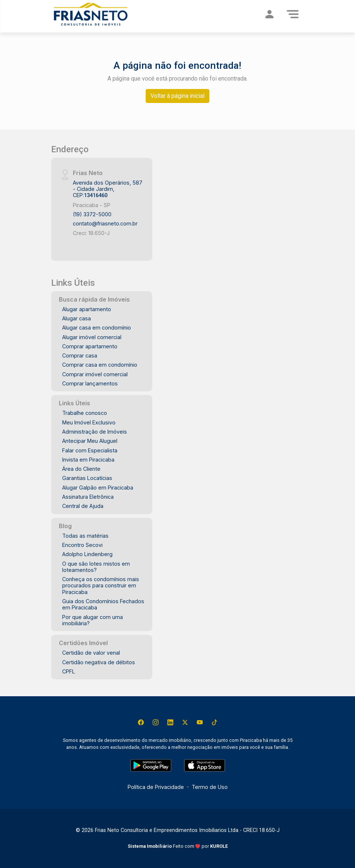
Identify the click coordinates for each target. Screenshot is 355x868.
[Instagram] (156, 722)
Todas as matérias (85, 536)
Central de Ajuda (83, 506)
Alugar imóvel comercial (92, 337)
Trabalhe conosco (85, 413)
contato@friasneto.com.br (105, 223)
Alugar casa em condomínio (97, 328)
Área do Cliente (81, 469)
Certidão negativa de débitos (99, 662)
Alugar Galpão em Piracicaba (98, 488)
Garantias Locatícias (87, 478)
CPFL (69, 671)
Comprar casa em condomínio (100, 365)
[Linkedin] (170, 722)
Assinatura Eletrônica (88, 497)
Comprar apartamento (90, 346)
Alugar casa (77, 318)
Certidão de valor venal (91, 653)
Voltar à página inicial (177, 96)
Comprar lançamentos (90, 383)
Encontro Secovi (82, 545)
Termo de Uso (210, 787)
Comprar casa (80, 355)
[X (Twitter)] (185, 722)
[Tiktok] (214, 722)
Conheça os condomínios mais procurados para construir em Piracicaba (101, 586)
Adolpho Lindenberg (87, 554)
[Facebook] (141, 722)
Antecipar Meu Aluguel (90, 441)
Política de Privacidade (156, 787)
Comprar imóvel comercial (95, 374)
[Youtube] (200, 722)
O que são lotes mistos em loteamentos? (96, 567)
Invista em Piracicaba (88, 460)
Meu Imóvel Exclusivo (89, 422)
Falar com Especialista (90, 450)
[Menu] (293, 14)
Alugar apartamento (87, 309)
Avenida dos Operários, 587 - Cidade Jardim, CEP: (108, 189)
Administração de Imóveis (95, 432)
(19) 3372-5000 (92, 214)
